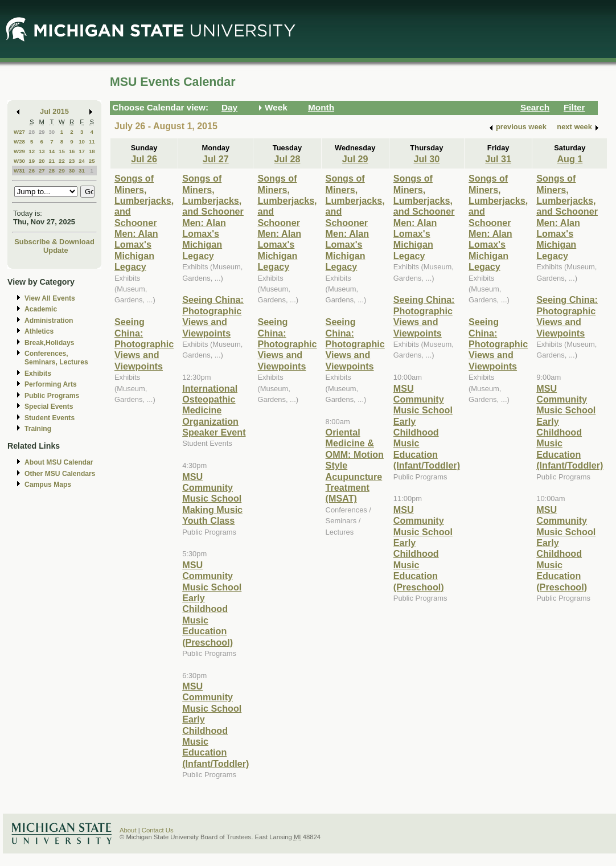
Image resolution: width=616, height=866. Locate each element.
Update (56, 250)
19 (32, 161)
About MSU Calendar (59, 462)
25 (92, 161)
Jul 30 (427, 159)
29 (42, 132)
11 (92, 141)
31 (82, 171)
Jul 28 (288, 159)
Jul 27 (216, 159)
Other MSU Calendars (60, 474)
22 (62, 161)
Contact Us (158, 830)
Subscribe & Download (54, 242)
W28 (19, 141)
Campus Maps (48, 485)
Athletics (39, 331)
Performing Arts (51, 384)
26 (32, 171)
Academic (41, 309)
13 (42, 151)
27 (42, 171)
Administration (49, 321)
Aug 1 (570, 159)
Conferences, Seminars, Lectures (56, 358)
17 (82, 151)
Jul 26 (144, 159)
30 (52, 132)
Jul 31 (498, 159)
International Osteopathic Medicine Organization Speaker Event (214, 411)
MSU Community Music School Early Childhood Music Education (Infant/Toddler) (215, 725)
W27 (19, 132)
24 (82, 161)
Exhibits (38, 374)
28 (32, 132)
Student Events (50, 418)
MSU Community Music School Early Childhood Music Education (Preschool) (212, 604)
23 (72, 161)
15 (62, 151)
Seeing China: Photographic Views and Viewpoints (144, 344)
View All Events (50, 298)
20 (42, 161)
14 (52, 151)
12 (32, 151)
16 (72, 151)
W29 (19, 151)
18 (92, 151)
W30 (19, 161)
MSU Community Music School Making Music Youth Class (212, 499)
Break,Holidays (50, 343)
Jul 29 (355, 159)
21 (52, 161)
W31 (19, 171)
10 (82, 141)
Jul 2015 (54, 111)
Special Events (49, 407)
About (128, 830)
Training (38, 429)
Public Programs (52, 396)
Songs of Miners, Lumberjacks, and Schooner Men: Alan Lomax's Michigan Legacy (144, 222)
